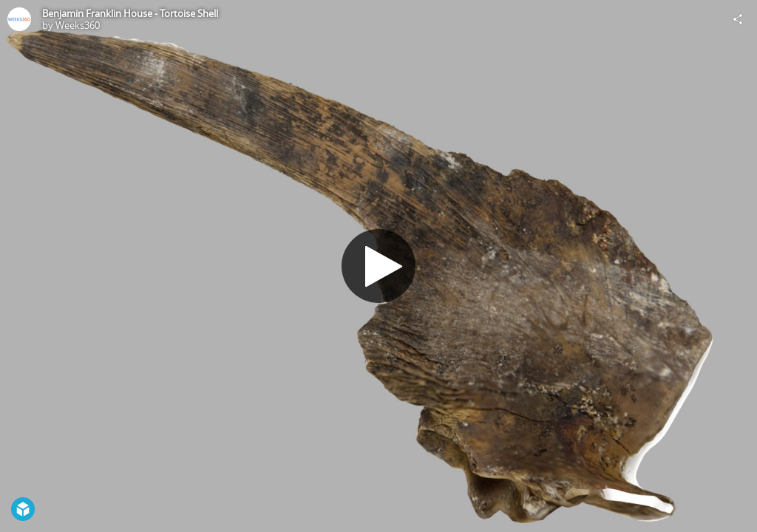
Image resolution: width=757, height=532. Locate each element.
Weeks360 (78, 25)
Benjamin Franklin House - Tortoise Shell (130, 13)
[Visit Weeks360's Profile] (19, 19)
